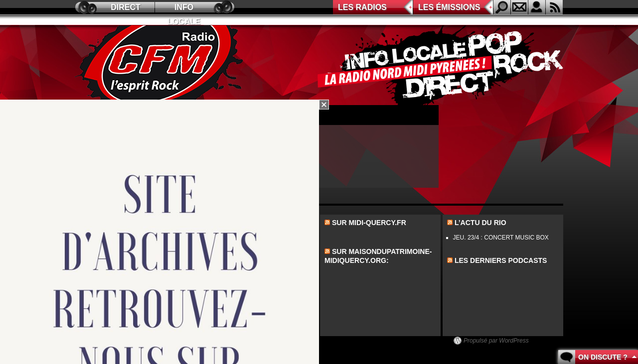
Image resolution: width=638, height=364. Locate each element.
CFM (161, 65)
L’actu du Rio (480, 223)
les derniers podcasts (501, 260)
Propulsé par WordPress (496, 341)
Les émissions (449, 7)
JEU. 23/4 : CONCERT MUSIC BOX (501, 238)
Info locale (184, 9)
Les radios (362, 7)
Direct (126, 7)
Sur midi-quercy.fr (369, 223)
